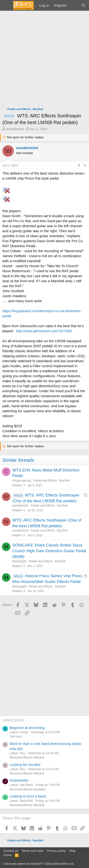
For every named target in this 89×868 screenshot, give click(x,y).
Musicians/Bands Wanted (27, 757)
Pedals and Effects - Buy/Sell (52, 481)
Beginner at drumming (27, 728)
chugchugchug (22, 481)
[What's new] (74, 5)
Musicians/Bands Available (28, 789)
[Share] (79, 166)
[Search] (83, 5)
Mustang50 (19, 561)
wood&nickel (15, 129)
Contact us (11, 851)
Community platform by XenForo (39, 864)
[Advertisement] (44, 58)
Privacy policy (56, 851)
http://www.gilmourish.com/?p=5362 (44, 331)
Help (73, 851)
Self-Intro (16, 736)
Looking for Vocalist (25, 765)
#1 (85, 166)
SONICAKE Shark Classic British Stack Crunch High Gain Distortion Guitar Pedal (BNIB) (49, 551)
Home (7, 855)
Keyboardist (19, 780)
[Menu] (7, 5)
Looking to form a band (28, 796)
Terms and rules (33, 851)
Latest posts (13, 720)
